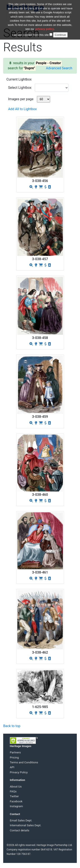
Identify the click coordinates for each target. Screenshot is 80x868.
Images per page (21, 99)
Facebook (16, 801)
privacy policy (45, 26)
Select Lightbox (20, 88)
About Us (16, 786)
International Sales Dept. (26, 825)
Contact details (20, 830)
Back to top (12, 726)
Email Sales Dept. (21, 820)
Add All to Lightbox (22, 109)
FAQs (13, 791)
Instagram (16, 806)
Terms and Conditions (24, 762)
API (12, 767)
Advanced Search (59, 68)
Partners (15, 752)
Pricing (14, 757)
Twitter (14, 796)
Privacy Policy (19, 772)
